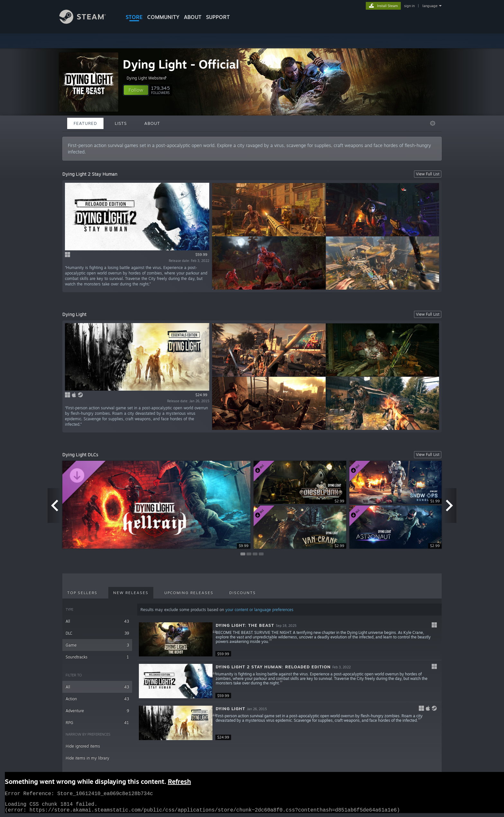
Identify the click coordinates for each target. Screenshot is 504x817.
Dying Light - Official (181, 64)
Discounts (243, 593)
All (97, 621)
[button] (136, 90)
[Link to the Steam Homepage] (87, 22)
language (430, 6)
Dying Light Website (147, 78)
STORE (134, 17)
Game (97, 645)
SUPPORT (218, 17)
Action (97, 699)
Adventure (97, 711)
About (193, 17)
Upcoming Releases (189, 593)
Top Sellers (82, 593)
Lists (121, 123)
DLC (97, 633)
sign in (409, 6)
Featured (85, 123)
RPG (97, 723)
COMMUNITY (163, 17)
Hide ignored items (83, 746)
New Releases (131, 593)
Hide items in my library (87, 758)
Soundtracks (97, 657)
